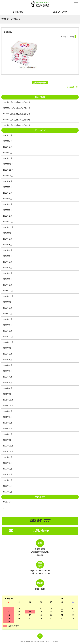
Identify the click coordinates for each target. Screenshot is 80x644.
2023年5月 (7, 319)
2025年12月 (8, 164)
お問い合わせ (20, 12)
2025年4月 (7, 204)
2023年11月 (8, 296)
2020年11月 (8, 446)
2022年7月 (7, 365)
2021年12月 (8, 394)
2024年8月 (7, 245)
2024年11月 (8, 227)
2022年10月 (8, 348)
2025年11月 (8, 170)
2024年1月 (7, 285)
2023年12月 (8, 290)
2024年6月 (7, 256)
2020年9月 (7, 457)
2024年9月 (7, 239)
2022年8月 (7, 359)
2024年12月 (8, 222)
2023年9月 (7, 308)
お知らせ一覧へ (40, 83)
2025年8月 (7, 187)
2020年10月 (8, 451)
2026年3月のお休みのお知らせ (16, 114)
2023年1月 (7, 331)
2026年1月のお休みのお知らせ (16, 125)
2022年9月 (7, 354)
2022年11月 (8, 342)
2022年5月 (7, 371)
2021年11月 (8, 400)
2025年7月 (7, 193)
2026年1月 (7, 158)
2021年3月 (7, 434)
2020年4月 (7, 486)
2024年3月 (7, 273)
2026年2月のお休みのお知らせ (16, 120)
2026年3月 (7, 147)
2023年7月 (7, 313)
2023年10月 (8, 302)
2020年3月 (7, 492)
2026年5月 (7, 135)
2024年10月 (8, 233)
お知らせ (7, 502)
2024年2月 (7, 279)
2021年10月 (8, 405)
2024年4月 (7, 267)
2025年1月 (7, 216)
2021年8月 (7, 417)
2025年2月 (7, 210)
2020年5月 (7, 480)
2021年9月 (7, 411)
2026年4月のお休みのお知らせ (16, 108)
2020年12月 (8, 440)
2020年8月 (7, 463)
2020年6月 (7, 474)
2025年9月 (7, 181)
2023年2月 (7, 325)
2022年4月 (7, 377)
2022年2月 (7, 388)
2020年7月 (7, 469)
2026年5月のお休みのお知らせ (16, 102)
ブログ (6, 508)
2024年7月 (7, 250)
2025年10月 (8, 176)
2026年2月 (7, 153)
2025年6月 (7, 199)
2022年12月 (8, 336)
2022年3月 (7, 382)
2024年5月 (7, 262)
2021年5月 (7, 428)
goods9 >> (73, 87)
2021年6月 (7, 423)
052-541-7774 (60, 12)
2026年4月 (7, 141)
